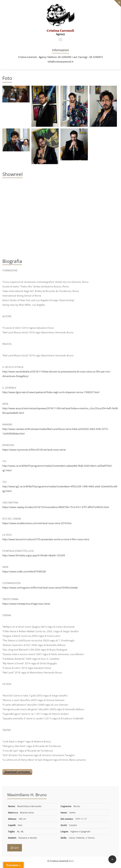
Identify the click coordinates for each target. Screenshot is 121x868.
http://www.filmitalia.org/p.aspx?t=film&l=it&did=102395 (34, 555)
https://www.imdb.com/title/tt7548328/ (24, 571)
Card (15, 848)
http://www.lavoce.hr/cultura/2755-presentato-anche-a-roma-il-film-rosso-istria (46, 539)
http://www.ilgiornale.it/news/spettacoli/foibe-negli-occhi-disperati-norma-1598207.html (51, 392)
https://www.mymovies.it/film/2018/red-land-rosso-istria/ (34, 450)
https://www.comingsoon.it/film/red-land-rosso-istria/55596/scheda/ (40, 588)
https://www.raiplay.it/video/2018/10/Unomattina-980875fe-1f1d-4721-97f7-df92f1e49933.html (56, 507)
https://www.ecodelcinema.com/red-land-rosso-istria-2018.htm (37, 523)
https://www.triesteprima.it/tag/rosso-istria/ (26, 604)
